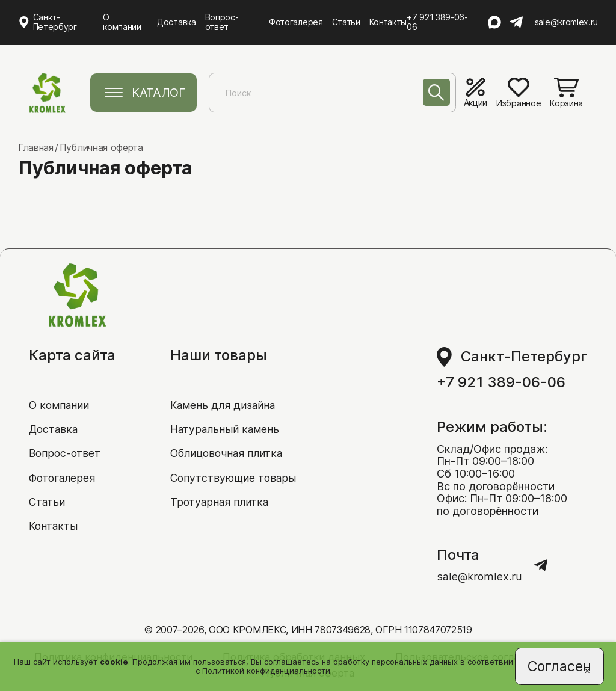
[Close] (586, 671)
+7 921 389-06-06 (439, 22)
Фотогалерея (297, 22)
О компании (122, 22)
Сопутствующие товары (234, 477)
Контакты (389, 22)
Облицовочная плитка (228, 453)
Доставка (177, 22)
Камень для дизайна (224, 404)
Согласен (559, 665)
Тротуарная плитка (220, 501)
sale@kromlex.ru (566, 22)
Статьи (347, 22)
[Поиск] (435, 94)
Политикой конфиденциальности (266, 670)
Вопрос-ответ (223, 22)
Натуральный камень (225, 428)
